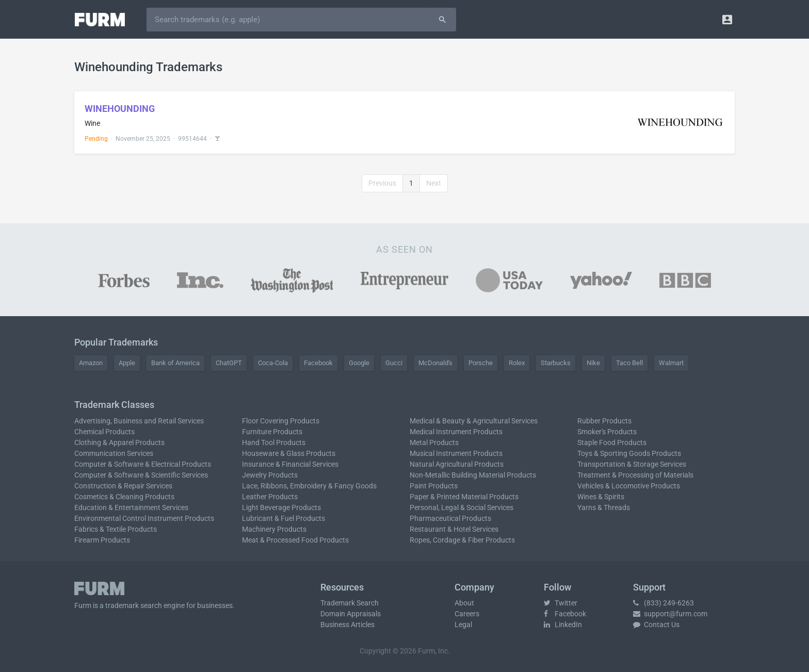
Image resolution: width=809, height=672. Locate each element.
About (464, 603)
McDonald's (435, 363)
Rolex (517, 363)
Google (359, 363)
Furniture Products (272, 432)
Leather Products (270, 497)
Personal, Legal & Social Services (462, 507)
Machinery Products (274, 529)
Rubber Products (604, 421)
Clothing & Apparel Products (119, 442)
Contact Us (656, 625)
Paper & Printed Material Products (464, 497)
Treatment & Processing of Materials (635, 475)
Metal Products (434, 442)
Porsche (481, 363)
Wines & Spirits (601, 497)
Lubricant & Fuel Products (284, 518)
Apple (127, 363)
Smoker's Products (607, 432)
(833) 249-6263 (664, 603)
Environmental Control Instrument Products (144, 518)
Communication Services (114, 453)
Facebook (318, 363)
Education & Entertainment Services (131, 507)
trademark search (134, 605)
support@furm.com (670, 614)
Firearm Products (102, 540)
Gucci (394, 363)
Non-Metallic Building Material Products (473, 475)
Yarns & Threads (604, 507)
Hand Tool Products (274, 442)
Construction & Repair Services (123, 486)
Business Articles (347, 625)
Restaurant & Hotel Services (454, 529)
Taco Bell (629, 363)
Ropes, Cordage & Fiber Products (462, 540)
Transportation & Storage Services (632, 464)
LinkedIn (563, 625)
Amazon (91, 363)
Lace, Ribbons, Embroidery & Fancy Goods (309, 486)
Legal (463, 625)
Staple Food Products (612, 442)
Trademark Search (350, 603)
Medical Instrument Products (456, 432)
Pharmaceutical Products (450, 518)
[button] (727, 19)
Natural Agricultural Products (457, 464)
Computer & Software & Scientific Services (141, 475)
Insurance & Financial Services (290, 464)
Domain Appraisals (351, 614)
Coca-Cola (273, 363)
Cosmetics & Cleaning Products (124, 497)
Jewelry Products (270, 475)
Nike (593, 363)
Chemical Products (104, 432)
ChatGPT (229, 363)
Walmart (671, 363)
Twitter (561, 603)
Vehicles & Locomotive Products (629, 486)
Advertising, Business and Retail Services (139, 421)
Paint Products (434, 486)
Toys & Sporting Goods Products (629, 453)
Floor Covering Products (281, 421)
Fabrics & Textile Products (116, 529)
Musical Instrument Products (456, 453)
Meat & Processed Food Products (295, 540)
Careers (467, 614)
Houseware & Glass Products (289, 453)
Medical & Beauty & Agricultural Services (474, 421)
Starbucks (556, 363)
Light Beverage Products (281, 507)
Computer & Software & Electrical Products (143, 464)
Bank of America (175, 363)
